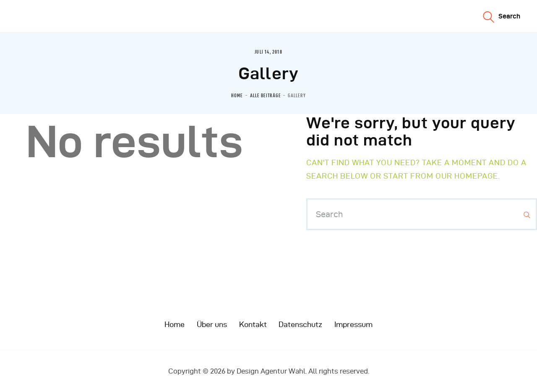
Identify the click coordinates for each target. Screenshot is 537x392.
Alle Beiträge (266, 95)
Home (237, 95)
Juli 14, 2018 (268, 52)
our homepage (467, 176)
